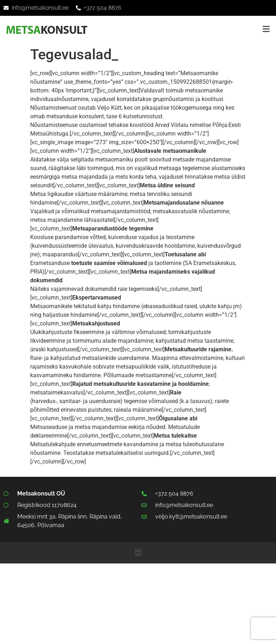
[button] (266, 29)
